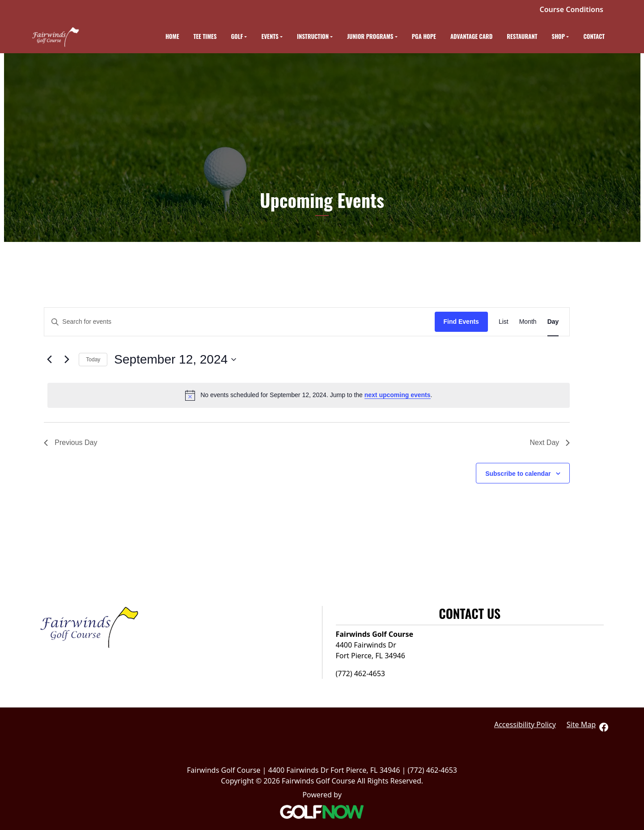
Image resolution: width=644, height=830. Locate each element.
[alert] (309, 395)
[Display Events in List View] (504, 322)
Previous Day (70, 443)
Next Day (550, 443)
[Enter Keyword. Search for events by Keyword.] (239, 322)
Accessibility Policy (525, 724)
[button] (239, 37)
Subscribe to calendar (518, 474)
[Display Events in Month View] (528, 322)
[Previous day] (49, 360)
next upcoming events (398, 395)
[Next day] (67, 360)
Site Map (581, 724)
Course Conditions (572, 9)
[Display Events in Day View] (553, 322)
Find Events (461, 322)
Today (93, 360)
